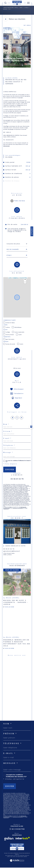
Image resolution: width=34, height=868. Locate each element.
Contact (32, 231)
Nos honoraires (9, 855)
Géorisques (6, 146)
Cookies (25, 857)
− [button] (25, 282)
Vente (21, 8)
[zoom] (17, 67)
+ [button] (25, 280)
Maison (5, 9)
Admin (8, 857)
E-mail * (7, 438)
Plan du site (16, 855)
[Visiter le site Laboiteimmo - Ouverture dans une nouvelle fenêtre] (17, 862)
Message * (8, 452)
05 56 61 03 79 (17, 479)
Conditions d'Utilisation (18, 508)
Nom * (6, 424)
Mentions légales (24, 855)
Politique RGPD (19, 857)
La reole (26, 8)
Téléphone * (9, 445)
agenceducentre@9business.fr (12, 551)
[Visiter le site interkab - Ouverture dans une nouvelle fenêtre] (23, 838)
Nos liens (13, 857)
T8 (9, 9)
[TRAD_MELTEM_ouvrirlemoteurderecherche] (5, 3)
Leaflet (10, 278)
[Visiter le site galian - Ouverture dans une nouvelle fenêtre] (9, 839)
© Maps (15, 278)
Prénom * (8, 431)
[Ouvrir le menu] (28, 3)
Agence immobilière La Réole (11, 8)
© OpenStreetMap (23, 278)
